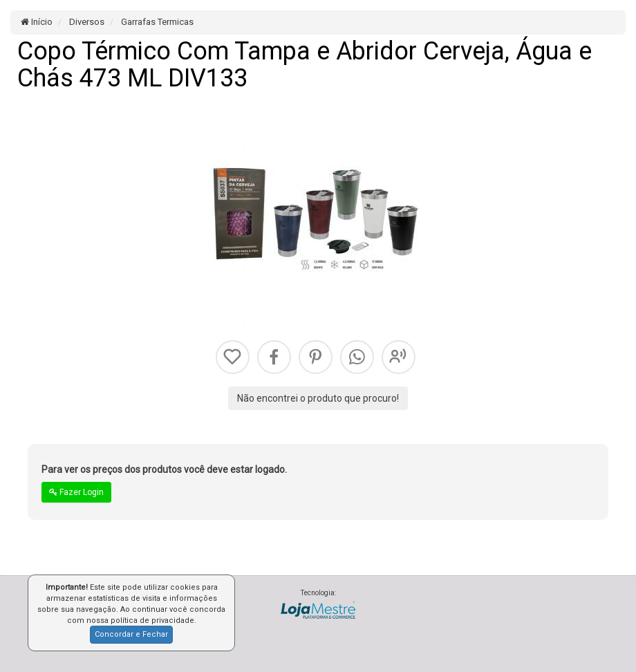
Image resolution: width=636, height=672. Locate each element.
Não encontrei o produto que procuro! (318, 398)
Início (37, 22)
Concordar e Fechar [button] (131, 634)
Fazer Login (76, 492)
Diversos (86, 22)
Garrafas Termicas (156, 22)
